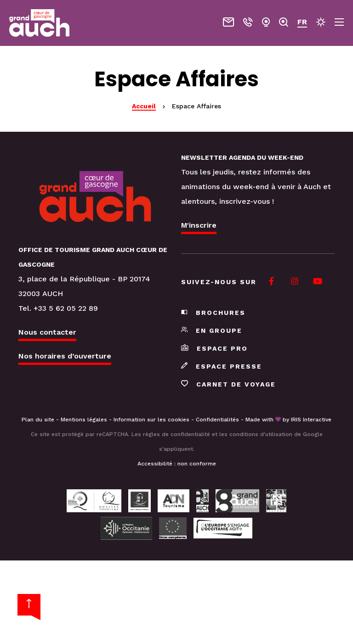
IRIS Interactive (311, 420)
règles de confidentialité (176, 434)
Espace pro (214, 348)
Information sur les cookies (151, 420)
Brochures (213, 313)
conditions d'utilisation (261, 434)
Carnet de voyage (228, 384)
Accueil (144, 106)
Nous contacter (47, 332)
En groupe (212, 330)
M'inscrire (199, 225)
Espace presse (222, 366)
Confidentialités (217, 420)
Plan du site (38, 420)
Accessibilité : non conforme (177, 464)
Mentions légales (84, 420)
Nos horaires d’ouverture (65, 356)
